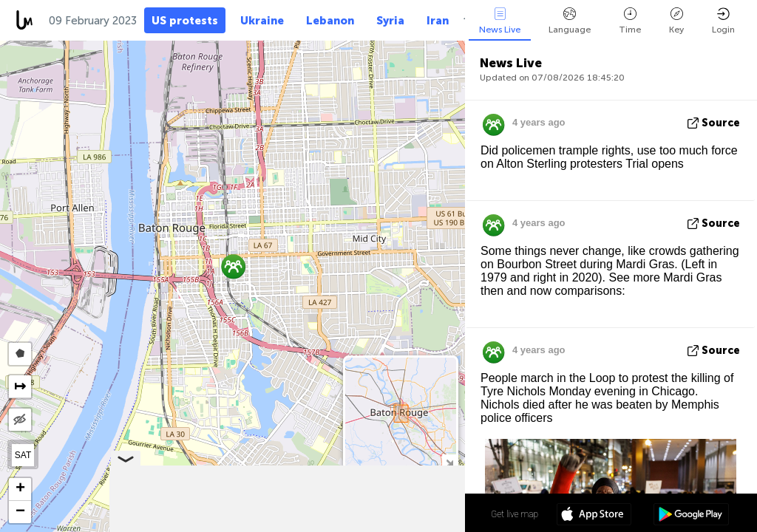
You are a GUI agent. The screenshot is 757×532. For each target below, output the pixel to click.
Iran (438, 21)
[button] (233, 266)
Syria (390, 21)
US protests (185, 21)
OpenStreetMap (382, 525)
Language (570, 21)
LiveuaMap (326, 525)
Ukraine (262, 21)
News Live (500, 21)
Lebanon (330, 21)
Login (723, 21)
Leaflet (230, 525)
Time (630, 21)
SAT (23, 455)
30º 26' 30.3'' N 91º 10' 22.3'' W (406, 514)
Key (676, 21)
